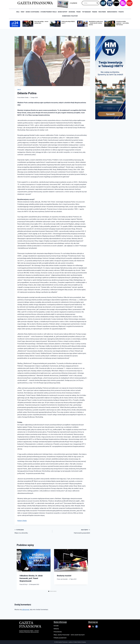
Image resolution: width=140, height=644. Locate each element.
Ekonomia (72, 12)
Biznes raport (63, 12)
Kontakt (56, 626)
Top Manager (86, 12)
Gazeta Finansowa (30, 625)
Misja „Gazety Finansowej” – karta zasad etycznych (69, 635)
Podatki (121, 12)
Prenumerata (58, 632)
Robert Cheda (25, 98)
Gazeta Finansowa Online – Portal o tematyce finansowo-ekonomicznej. (29, 631)
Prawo (79, 12)
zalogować (26, 610)
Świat (23, 12)
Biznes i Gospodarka (32, 12)
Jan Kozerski (64, 579)
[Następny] (85, 569)
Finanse (95, 12)
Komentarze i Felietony (70, 16)
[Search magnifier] (97, 3)
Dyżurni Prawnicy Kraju (49, 12)
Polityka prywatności (60, 638)
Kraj (18, 12)
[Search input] (90, 3)
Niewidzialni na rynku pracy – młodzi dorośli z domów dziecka (96, 23)
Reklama (56, 629)
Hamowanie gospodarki (72, 531)
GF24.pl (25, 584)
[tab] (49, 591)
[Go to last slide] (20, 569)
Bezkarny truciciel (64, 576)
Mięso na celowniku (33, 531)
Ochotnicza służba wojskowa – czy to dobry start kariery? (122, 23)
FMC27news (102, 12)
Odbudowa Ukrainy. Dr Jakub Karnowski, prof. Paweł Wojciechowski (31, 578)
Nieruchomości (112, 12)
